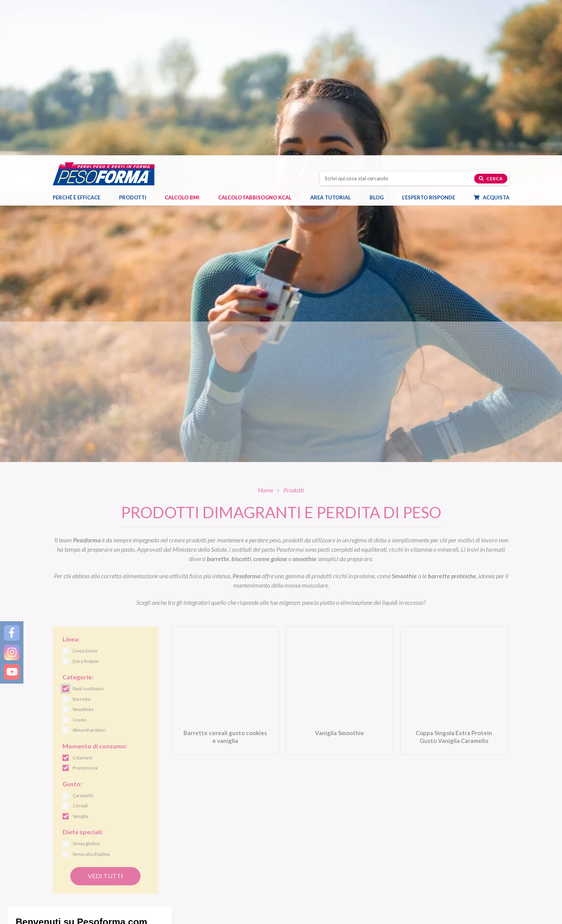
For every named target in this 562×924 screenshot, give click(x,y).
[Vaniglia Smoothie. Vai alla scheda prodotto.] (339, 536)
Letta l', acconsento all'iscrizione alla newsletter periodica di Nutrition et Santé (355, 807)
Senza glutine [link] (86, 689)
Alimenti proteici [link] (89, 575)
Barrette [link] (82, 544)
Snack (176, 886)
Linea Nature (301, 868)
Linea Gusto (300, 859)
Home (266, 335)
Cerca (491, 24)
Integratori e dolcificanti (196, 896)
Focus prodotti (420, 868)
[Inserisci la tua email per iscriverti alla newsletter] (221, 807)
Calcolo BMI (182, 43)
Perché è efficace (76, 43)
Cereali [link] (80, 651)
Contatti (73, 913)
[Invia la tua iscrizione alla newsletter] (474, 808)
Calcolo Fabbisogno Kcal (255, 43)
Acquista (495, 43)
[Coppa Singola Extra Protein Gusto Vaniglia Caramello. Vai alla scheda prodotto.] (454, 536)
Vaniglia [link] (80, 661)
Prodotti (137, 43)
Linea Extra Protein (308, 886)
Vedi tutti (105, 721)
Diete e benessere (422, 859)
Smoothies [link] (83, 554)
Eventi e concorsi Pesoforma (434, 896)
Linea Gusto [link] (85, 496)
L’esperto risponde (429, 43)
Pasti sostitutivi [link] (88, 534)
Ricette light (417, 877)
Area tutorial (334, 43)
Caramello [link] (83, 641)
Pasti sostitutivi (187, 859)
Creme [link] (80, 565)
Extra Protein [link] (86, 506)
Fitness (411, 886)
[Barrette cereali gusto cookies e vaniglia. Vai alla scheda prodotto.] (225, 536)
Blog (381, 43)
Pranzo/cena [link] (85, 613)
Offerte (178, 905)
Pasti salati (182, 868)
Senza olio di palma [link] (91, 699)
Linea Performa (304, 877)
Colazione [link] (83, 603)
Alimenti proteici (188, 877)
